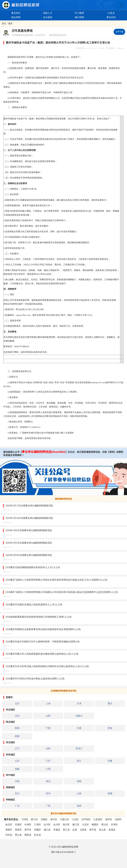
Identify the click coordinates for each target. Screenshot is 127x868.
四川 (17, 793)
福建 (17, 769)
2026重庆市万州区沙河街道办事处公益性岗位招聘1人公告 (35, 679)
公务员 (111, 13)
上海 (48, 703)
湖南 (79, 781)
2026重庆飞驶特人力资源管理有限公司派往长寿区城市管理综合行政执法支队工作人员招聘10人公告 (56, 580)
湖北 (48, 781)
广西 (48, 806)
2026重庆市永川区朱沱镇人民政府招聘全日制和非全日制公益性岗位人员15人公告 (47, 666)
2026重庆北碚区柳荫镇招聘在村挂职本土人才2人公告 (33, 567)
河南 (17, 781)
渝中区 (54, 819)
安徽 (110, 761)
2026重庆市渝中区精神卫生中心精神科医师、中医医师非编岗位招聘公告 (43, 642)
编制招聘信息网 (70, 847)
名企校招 (48, 17)
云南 (79, 793)
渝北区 (9, 825)
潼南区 (9, 830)
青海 (110, 728)
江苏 (48, 761)
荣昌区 (18, 830)
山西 (48, 716)
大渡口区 (64, 819)
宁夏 (48, 728)
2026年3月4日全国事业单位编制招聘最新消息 (29, 555)
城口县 (47, 830)
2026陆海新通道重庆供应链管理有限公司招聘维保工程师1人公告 (39, 617)
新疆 (17, 736)
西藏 (110, 793)
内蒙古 (79, 716)
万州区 (25, 819)
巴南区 (18, 825)
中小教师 (79, 13)
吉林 (48, 748)
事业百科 (111, 17)
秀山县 (18, 835)
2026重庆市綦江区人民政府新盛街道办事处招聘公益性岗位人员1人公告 (42, 654)
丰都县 (57, 830)
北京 (17, 703)
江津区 (38, 825)
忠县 (75, 830)
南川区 (66, 825)
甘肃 (79, 728)
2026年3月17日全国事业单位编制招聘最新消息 (29, 506)
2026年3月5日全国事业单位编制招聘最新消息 (29, 543)
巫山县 (102, 830)
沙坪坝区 (86, 819)
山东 (17, 761)
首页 (4, 23)
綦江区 (76, 825)
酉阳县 (28, 835)
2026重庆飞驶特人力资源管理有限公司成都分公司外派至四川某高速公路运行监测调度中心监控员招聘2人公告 (62, 592)
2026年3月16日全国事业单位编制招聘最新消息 (29, 518)
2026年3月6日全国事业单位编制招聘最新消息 (29, 530)
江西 (48, 769)
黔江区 (35, 819)
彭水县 (38, 835)
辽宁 (17, 748)
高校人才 (48, 13)
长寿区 (28, 825)
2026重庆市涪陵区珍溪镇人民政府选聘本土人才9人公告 (34, 605)
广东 (17, 806)
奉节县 (93, 830)
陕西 (17, 728)
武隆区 (38, 830)
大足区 (85, 825)
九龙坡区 (98, 819)
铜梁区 (95, 825)
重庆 (10, 23)
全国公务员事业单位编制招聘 (122, 5)
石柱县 (9, 835)
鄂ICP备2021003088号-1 (63, 852)
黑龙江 (79, 748)
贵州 (48, 793)
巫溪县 (112, 830)
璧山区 (105, 825)
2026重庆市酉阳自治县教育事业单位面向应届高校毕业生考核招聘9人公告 (43, 629)
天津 (79, 703)
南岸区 (109, 819)
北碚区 (118, 819)
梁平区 (28, 830)
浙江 (79, 761)
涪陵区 (44, 819)
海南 (79, 806)
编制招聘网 (21, 5)
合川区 (47, 825)
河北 (17, 716)
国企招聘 (16, 17)
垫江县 (66, 830)
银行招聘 (79, 17)
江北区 (75, 819)
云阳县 (83, 830)
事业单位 (16, 13)
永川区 (57, 825)
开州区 (114, 825)
